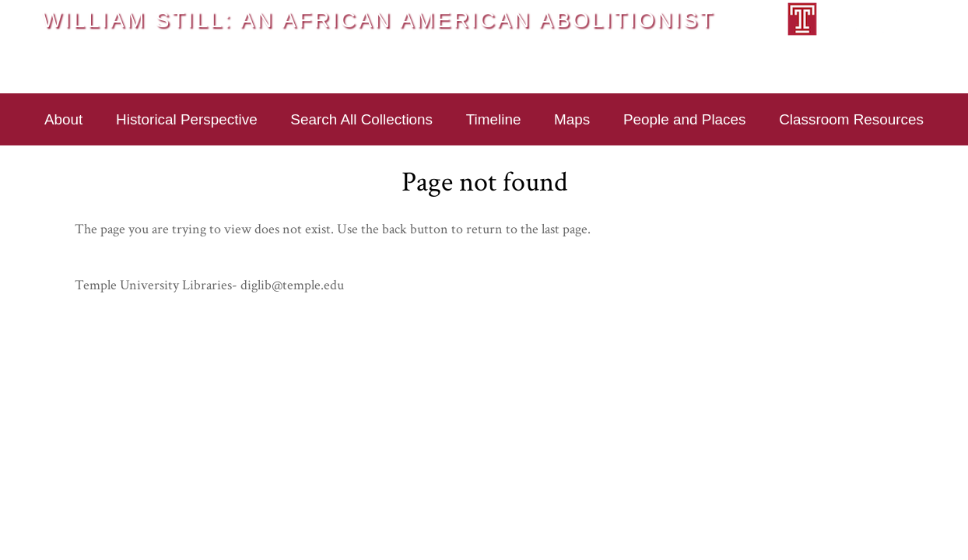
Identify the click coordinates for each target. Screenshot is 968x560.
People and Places (685, 119)
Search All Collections (361, 119)
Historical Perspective (187, 119)
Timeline (494, 119)
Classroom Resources (851, 119)
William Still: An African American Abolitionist (379, 19)
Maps (572, 119)
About (63, 119)
